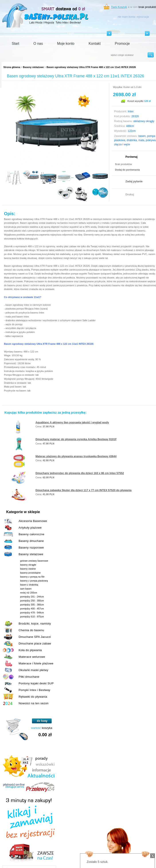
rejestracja (143, 17)
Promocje (122, 44)
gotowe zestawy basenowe (34, 561)
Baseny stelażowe (33, 67)
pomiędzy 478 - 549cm (32, 613)
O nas (38, 44)
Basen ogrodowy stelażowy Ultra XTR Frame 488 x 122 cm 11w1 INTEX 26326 (91, 67)
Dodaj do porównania (127, 170)
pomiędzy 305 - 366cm (32, 605)
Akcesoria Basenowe (33, 521)
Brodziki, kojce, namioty (35, 624)
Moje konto (66, 44)
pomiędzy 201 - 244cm (32, 597)
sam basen (26, 589)
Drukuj (130, 195)
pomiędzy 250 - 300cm (32, 601)
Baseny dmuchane (31, 541)
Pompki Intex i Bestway (34, 690)
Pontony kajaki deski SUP (36, 683)
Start (16, 44)
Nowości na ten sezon (34, 703)
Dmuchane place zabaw (35, 643)
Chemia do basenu (31, 630)
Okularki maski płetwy (33, 670)
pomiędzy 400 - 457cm (32, 609)
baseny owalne (28, 569)
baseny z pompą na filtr (32, 577)
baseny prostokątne (30, 573)
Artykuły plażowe (30, 528)
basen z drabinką (29, 585)
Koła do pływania (30, 650)
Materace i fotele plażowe (36, 663)
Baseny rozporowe (31, 548)
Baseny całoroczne (31, 534)
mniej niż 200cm (29, 593)
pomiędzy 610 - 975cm (32, 617)
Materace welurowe (32, 657)
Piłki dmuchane (29, 677)
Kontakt (95, 44)
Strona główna (12, 67)
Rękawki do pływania (33, 697)
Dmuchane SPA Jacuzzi (35, 637)
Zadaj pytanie (134, 181)
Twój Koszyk (119, 7)
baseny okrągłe (28, 565)
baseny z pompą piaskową (34, 581)
